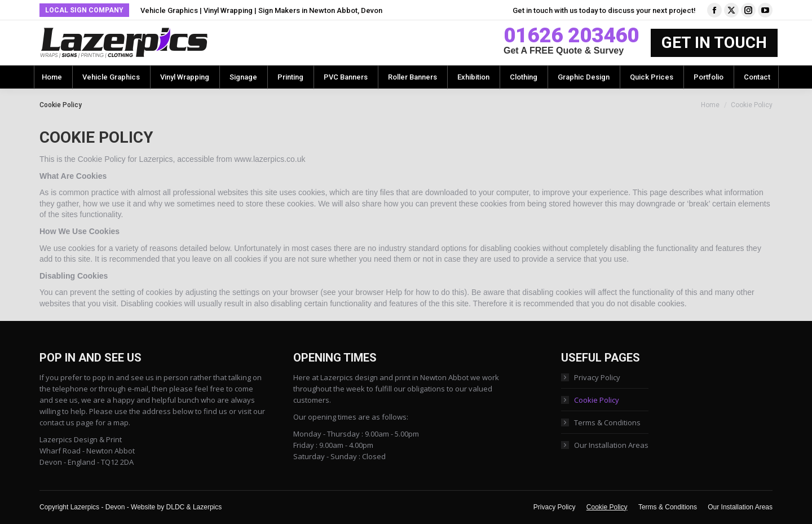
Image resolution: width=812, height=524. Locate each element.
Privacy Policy (597, 377)
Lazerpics (207, 507)
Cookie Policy (597, 400)
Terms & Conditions (607, 422)
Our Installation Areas (611, 445)
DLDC (176, 507)
